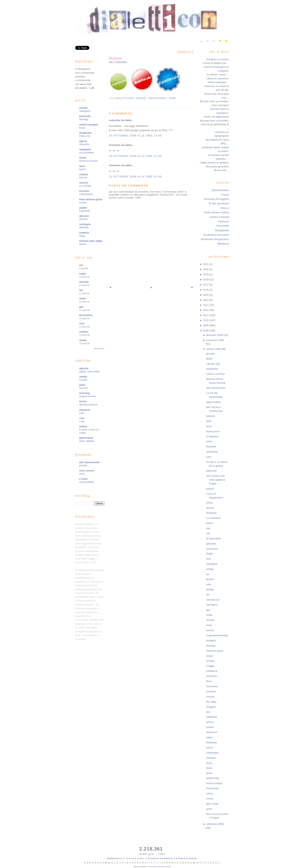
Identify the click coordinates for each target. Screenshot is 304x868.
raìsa (82, 474)
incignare (223, 71)
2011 (206, 315)
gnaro (209, 773)
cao (208, 533)
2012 (206, 310)
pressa (210, 508)
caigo (83, 274)
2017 (206, 285)
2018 (206, 280)
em (81, 265)
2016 (206, 290)
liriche (83, 401)
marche (84, 183)
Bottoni (115, 58)
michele (84, 282)
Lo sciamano (213, 518)
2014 (206, 300)
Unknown (220, 132)
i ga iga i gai (213, 364)
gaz (81, 307)
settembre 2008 (215, 824)
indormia (161, 867)
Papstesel (85, 211)
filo (81, 290)
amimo (210, 722)
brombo (224, 121)
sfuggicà (211, 707)
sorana (83, 203)
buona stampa (214, 783)
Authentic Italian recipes (215, 147)
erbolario (85, 410)
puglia (83, 208)
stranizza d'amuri (88, 161)
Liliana (210, 78)
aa (208, 574)
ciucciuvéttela (87, 153)
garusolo (211, 544)
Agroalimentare (220, 190)
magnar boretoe (88, 396)
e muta (83, 479)
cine (82, 418)
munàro (83, 380)
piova (209, 763)
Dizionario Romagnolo (216, 199)
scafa (209, 615)
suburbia (115, 120)
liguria (83, 141)
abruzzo (84, 216)
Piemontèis (223, 226)
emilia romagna (89, 125)
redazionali (158, 98)
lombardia (85, 133)
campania (85, 149)
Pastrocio (224, 221)
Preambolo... (213, 788)
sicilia (83, 158)
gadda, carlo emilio (89, 372)
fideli (209, 421)
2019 (206, 274)
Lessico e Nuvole (219, 217)
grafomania (86, 438)
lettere (210, 523)
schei (209, 441)
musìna (210, 697)
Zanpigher (212, 564)
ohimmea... (212, 676)
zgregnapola (221, 136)
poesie (210, 727)
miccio (210, 748)
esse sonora (87, 471)
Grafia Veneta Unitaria (216, 212)
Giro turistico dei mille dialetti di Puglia (216, 480)
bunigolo (211, 640)
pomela (83, 466)
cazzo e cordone (216, 374)
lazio (82, 166)
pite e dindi (212, 804)
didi (208, 712)
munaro (83, 388)
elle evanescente (89, 462)
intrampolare (86, 194)
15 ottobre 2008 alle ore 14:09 (135, 136)
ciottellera (212, 671)
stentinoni (212, 732)
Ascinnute (212, 686)
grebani (224, 163)
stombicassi (213, 600)
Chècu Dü (85, 136)
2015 (206, 295)
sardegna (85, 224)
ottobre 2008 (213, 349)
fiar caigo (211, 702)
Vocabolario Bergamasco (215, 239)
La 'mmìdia (85, 186)
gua (208, 610)
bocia (209, 768)
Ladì (82, 413)
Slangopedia (222, 230)
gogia (209, 358)
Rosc (209, 681)
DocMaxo (212, 59)
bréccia (83, 178)
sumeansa (212, 452)
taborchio (211, 471)
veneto (83, 108)
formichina (86, 315)
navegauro (222, 113)
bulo (209, 559)
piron (209, 426)
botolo (225, 59)
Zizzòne (84, 219)
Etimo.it (225, 208)
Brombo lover (207, 101)
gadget (141, 98)
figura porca (213, 431)
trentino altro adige (91, 241)
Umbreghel (212, 753)
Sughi (209, 554)
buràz (82, 128)
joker (82, 385)
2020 (206, 269)
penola (210, 489)
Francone (210, 86)
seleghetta (212, 369)
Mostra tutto (99, 348)
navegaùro (85, 111)
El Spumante (213, 538)
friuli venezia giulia (91, 199)
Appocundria (213, 402)
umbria (84, 174)
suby (173, 98)
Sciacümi (84, 144)
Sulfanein (211, 513)
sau (208, 528)
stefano (84, 332)
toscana (84, 191)
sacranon (223, 78)
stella (83, 298)
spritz (209, 809)
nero (209, 584)
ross (82, 323)
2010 (206, 320)
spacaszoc (212, 549)
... (228, 63)
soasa (210, 656)
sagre (209, 737)
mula (209, 625)
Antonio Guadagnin (215, 67)
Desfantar (212, 742)
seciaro (210, 630)
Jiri (208, 595)
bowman (153, 867)
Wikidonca (223, 244)
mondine (211, 691)
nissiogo (211, 646)
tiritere (83, 426)
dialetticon (124, 98)
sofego (210, 569)
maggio (210, 666)
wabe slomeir (208, 163)
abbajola (84, 227)
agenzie (84, 368)
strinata (210, 620)
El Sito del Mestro (219, 204)
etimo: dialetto (87, 441)
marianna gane (215, 651)
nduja (82, 236)
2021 (206, 264)
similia (83, 377)
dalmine (211, 416)
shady (83, 340)
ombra (210, 799)
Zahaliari (211, 758)
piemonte (85, 116)
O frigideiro (212, 436)
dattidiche (212, 717)
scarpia (210, 661)
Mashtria (211, 447)
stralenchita (213, 778)
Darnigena (212, 605)
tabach (83, 244)
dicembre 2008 (215, 335)
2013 (206, 305)
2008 (206, 331)
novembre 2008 (215, 340)
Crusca (225, 195)
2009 (206, 325)
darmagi (84, 119)
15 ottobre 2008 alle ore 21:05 (135, 156)
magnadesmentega (217, 635)
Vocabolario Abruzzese (216, 235)
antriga (210, 589)
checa (210, 503)
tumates (224, 101)
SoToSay (85, 393)
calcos (210, 793)
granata (210, 354)
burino (83, 169)
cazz (209, 457)
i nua (82, 421)
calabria (84, 233)
